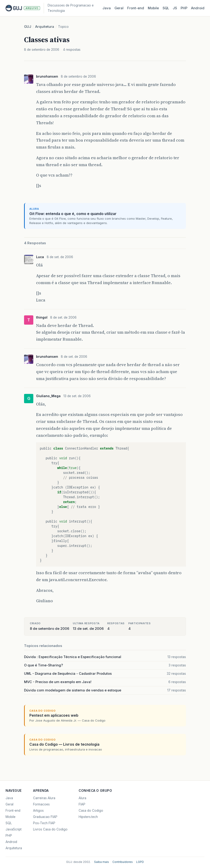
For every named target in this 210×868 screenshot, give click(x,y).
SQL (166, 8)
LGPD (140, 862)
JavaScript (14, 829)
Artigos (38, 811)
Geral (119, 8)
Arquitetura (45, 27)
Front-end (13, 811)
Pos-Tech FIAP (44, 823)
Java (107, 8)
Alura (82, 798)
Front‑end (136, 8)
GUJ (28, 27)
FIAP (82, 804)
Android (198, 8)
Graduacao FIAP (45, 817)
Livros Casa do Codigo (50, 829)
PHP (184, 8)
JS (175, 8)
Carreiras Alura (44, 798)
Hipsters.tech (88, 817)
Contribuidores (123, 862)
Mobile (153, 8)
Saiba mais (102, 862)
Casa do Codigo (91, 811)
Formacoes (41, 804)
